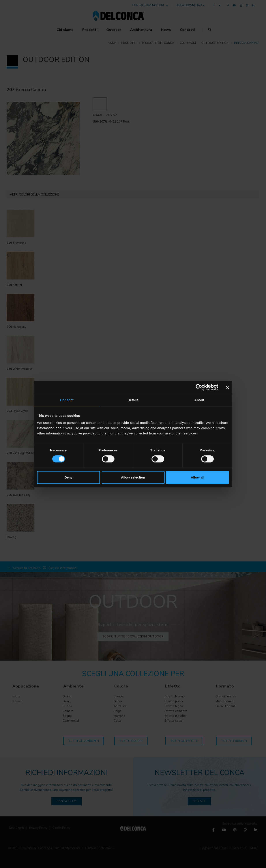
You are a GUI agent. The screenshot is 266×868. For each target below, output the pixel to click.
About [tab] (199, 400)
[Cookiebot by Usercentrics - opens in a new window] (199, 387)
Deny (68, 477)
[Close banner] (227, 387)
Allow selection (133, 477)
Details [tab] (133, 400)
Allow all (198, 477)
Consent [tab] (67, 400)
